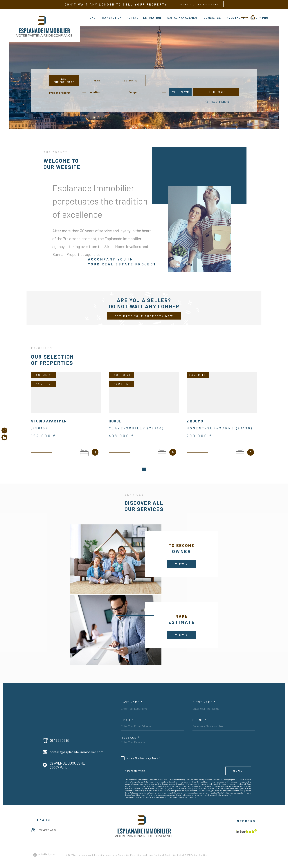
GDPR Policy (191, 851)
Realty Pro (259, 18)
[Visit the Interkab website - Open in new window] (246, 827)
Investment (235, 18)
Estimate (130, 81)
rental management (182, 18)
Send (238, 766)
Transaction (111, 18)
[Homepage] (44, 25)
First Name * (204, 698)
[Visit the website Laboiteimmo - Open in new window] (44, 850)
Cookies (203, 851)
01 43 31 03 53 (60, 736)
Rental (132, 18)
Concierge (212, 18)
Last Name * (132, 698)
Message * (130, 733)
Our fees (131, 851)
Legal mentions (155, 851)
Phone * (199, 716)
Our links (178, 851)
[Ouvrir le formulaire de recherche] (180, 92)
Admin (168, 851)
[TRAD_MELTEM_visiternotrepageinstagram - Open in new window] (4, 431)
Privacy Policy (168, 793)
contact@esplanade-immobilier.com (77, 748)
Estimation (152, 18)
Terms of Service (184, 793)
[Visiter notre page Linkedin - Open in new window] (4, 437)
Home (92, 18)
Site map (142, 851)
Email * (127, 716)
